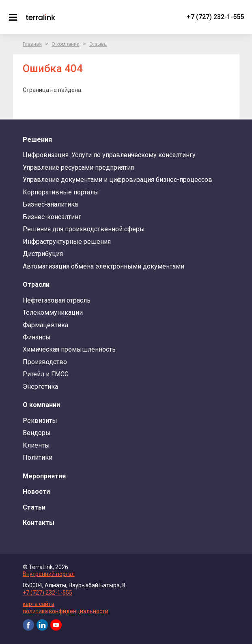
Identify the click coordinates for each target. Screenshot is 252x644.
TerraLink (41, 17)
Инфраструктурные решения (67, 242)
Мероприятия (44, 476)
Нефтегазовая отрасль (57, 300)
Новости (36, 492)
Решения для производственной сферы (84, 229)
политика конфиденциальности (66, 611)
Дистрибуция (43, 254)
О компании (66, 44)
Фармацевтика (45, 325)
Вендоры (37, 433)
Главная (32, 44)
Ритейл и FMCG (46, 374)
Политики (38, 457)
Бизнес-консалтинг (52, 217)
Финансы (37, 337)
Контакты (39, 523)
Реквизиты (40, 421)
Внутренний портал (49, 574)
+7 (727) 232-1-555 (215, 17)
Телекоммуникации (53, 312)
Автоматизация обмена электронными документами (103, 266)
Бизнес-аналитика (50, 204)
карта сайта (39, 604)
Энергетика (40, 387)
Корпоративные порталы (61, 192)
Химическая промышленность (69, 349)
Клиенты (36, 445)
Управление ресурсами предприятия (78, 167)
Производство (45, 362)
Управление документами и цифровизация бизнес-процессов (117, 180)
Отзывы (98, 44)
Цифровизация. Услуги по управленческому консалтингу (109, 155)
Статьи (34, 507)
